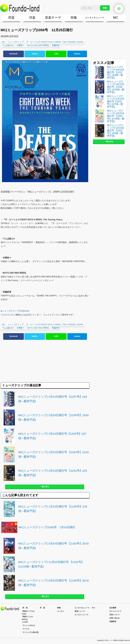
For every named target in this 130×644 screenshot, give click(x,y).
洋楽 (32, 18)
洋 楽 (42, 608)
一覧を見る (45, 487)
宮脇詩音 (56, 45)
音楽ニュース (80, 611)
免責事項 (113, 621)
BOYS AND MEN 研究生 (38, 45)
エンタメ (61, 611)
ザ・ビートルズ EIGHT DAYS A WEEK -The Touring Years (55, 42)
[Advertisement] (23, 361)
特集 (74, 18)
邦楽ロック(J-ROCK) (28, 618)
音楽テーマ (53, 18)
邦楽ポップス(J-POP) (28, 613)
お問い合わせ (114, 618)
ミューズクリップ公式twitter (16, 311)
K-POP (25, 622)
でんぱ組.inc (8, 45)
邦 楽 (25, 608)
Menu (120, 9)
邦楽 (11, 18)
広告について (114, 615)
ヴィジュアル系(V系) (30, 632)
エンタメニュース (81, 615)
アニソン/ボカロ (29, 625)
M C (94, 608)
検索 (105, 8)
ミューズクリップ (16, 42)
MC (115, 18)
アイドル (26, 629)
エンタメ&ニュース (82, 608)
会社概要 (113, 608)
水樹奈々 (21, 45)
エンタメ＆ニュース (95, 18)
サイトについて (115, 611)
